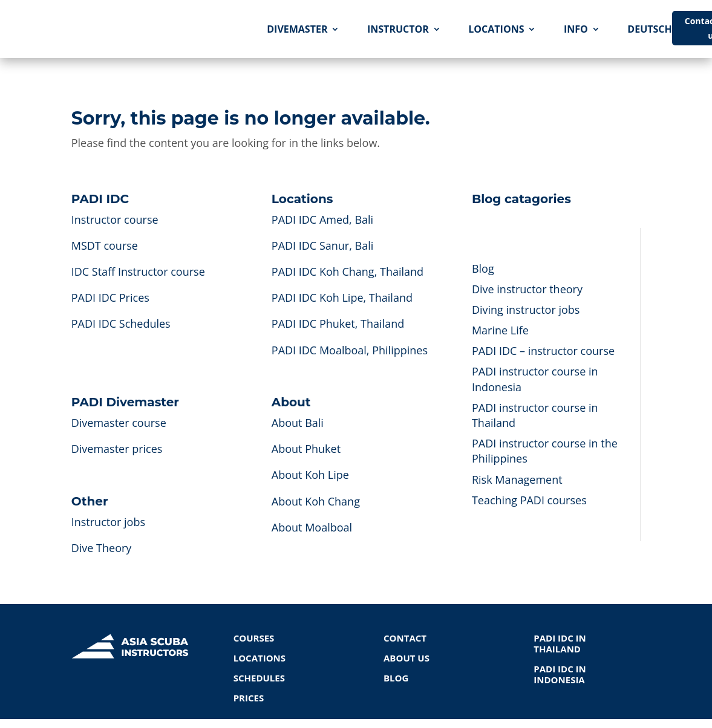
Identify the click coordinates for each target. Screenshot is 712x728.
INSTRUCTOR (398, 29)
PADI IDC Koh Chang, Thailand (348, 271)
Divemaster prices (117, 449)
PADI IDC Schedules (121, 323)
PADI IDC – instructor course (543, 351)
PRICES (249, 698)
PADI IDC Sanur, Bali (322, 245)
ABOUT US (407, 658)
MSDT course (105, 245)
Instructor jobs (108, 522)
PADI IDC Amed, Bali (322, 219)
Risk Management (517, 479)
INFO (576, 29)
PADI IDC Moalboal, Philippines (350, 350)
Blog (483, 268)
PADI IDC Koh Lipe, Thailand (342, 297)
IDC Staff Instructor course (138, 271)
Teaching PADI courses (529, 500)
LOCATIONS (496, 29)
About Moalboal (312, 527)
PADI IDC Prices (110, 297)
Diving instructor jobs (526, 310)
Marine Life (500, 330)
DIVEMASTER (297, 29)
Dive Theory (102, 548)
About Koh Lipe (310, 475)
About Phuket (306, 449)
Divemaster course (119, 423)
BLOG (396, 678)
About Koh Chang (316, 501)
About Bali (298, 423)
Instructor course (115, 219)
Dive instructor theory (527, 289)
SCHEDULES (259, 678)
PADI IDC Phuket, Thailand (338, 323)
